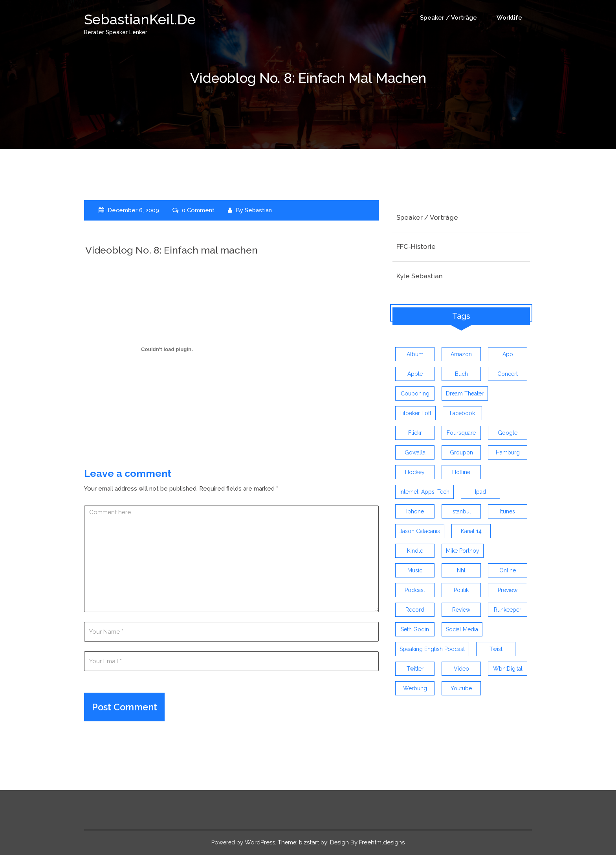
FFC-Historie (416, 246)
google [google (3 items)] (508, 433)
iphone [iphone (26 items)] (415, 512)
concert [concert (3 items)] (508, 374)
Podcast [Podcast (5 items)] (415, 590)
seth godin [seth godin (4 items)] (415, 630)
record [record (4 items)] (415, 610)
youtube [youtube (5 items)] (461, 689)
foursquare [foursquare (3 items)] (461, 433)
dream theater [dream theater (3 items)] (465, 394)
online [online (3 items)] (508, 571)
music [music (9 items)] (415, 571)
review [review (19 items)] (461, 610)
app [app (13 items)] (508, 355)
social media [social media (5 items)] (462, 630)
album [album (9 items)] (415, 355)
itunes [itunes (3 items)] (508, 512)
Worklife (509, 18)
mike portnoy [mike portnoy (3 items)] (463, 551)
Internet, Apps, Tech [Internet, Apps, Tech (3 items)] (424, 492)
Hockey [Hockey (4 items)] (415, 473)
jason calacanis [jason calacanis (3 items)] (420, 531)
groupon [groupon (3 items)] (461, 453)
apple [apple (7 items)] (415, 374)
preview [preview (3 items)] (508, 590)
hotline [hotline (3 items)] (461, 473)
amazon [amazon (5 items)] (461, 355)
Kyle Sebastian (420, 276)
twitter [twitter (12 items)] (415, 669)
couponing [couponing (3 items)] (415, 394)
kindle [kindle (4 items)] (415, 551)
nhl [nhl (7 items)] (461, 571)
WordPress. (260, 843)
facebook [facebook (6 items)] (462, 414)
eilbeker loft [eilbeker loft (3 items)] (415, 414)
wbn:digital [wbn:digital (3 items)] (508, 669)
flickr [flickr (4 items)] (415, 433)
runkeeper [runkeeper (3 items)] (508, 610)
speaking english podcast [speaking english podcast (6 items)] (432, 649)
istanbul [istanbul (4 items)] (461, 512)
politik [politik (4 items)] (461, 590)
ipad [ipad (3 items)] (480, 492)
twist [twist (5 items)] (496, 649)
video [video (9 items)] (461, 669)
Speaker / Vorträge (448, 18)
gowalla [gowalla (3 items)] (415, 453)
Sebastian (259, 210)
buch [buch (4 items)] (461, 374)
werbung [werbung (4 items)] (415, 689)
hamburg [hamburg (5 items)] (508, 453)
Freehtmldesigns (384, 843)
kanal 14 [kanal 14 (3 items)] (471, 531)
